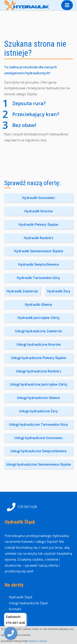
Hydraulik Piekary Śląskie (38, 224)
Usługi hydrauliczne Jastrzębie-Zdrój (38, 384)
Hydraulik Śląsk (21, 597)
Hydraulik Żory (59, 291)
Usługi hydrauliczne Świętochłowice (39, 451)
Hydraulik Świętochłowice (39, 264)
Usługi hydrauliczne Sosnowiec (39, 438)
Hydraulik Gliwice (38, 305)
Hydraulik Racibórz (39, 238)
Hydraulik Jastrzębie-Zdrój (38, 318)
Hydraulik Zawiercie (22, 291)
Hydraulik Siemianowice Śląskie (39, 251)
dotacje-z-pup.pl (38, 641)
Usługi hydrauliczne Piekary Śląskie (38, 358)
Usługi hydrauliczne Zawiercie (38, 331)
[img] (11, 633)
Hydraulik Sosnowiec (39, 198)
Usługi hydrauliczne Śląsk (28, 603)
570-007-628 (21, 507)
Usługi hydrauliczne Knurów (39, 344)
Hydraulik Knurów (39, 211)
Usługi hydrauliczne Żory (38, 411)
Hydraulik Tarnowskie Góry (38, 278)
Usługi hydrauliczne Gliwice (38, 398)
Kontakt (15, 609)
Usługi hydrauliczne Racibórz (39, 371)
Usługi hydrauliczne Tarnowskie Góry (38, 424)
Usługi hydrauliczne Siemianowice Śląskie (39, 464)
